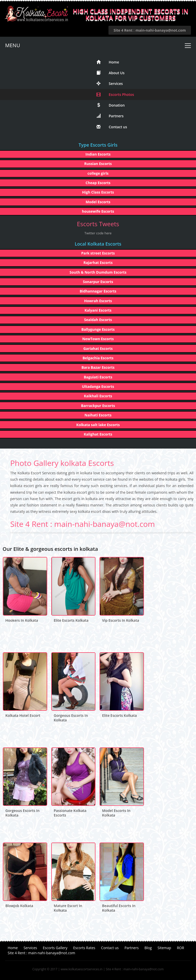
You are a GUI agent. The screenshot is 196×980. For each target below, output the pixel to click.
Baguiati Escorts (98, 377)
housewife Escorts (98, 211)
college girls (98, 173)
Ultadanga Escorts (98, 386)
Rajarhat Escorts (98, 263)
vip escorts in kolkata (121, 620)
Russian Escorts (98, 164)
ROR (180, 948)
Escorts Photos (115, 94)
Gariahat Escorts (98, 348)
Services (110, 84)
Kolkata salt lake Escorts (98, 425)
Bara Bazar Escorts (98, 367)
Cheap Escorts (98, 183)
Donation (111, 105)
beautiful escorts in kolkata (119, 908)
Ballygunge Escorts (98, 329)
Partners (110, 116)
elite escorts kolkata (71, 620)
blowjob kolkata (19, 906)
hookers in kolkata (22, 620)
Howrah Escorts (98, 301)
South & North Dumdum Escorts (98, 272)
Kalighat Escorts (98, 434)
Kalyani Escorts (98, 310)
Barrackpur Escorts (98, 406)
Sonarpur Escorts (98, 282)
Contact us (112, 127)
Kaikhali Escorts (98, 396)
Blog (148, 948)
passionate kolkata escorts (70, 813)
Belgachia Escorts (98, 358)
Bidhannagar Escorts (98, 291)
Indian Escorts (98, 154)
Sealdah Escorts (98, 320)
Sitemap (164, 948)
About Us (111, 73)
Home (108, 62)
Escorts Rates (84, 948)
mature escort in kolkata (68, 908)
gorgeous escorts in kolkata (71, 718)
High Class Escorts (98, 192)
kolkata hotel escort (23, 715)
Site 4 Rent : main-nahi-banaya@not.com (150, 30)
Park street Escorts (98, 253)
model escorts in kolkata (116, 813)
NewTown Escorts (98, 339)
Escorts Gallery (55, 948)
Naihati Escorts (98, 415)
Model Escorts (98, 202)
